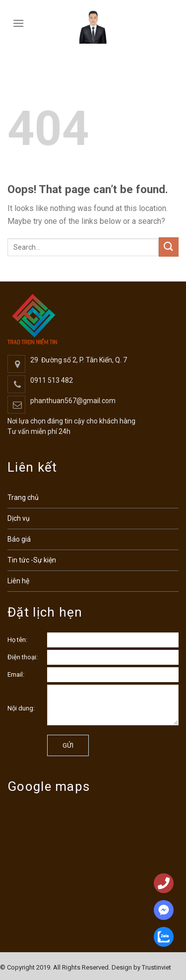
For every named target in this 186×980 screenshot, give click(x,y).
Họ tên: (17, 640)
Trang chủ (23, 497)
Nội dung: (21, 708)
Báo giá (19, 539)
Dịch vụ (19, 518)
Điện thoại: (23, 657)
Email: (16, 674)
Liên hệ (18, 581)
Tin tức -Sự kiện (32, 560)
